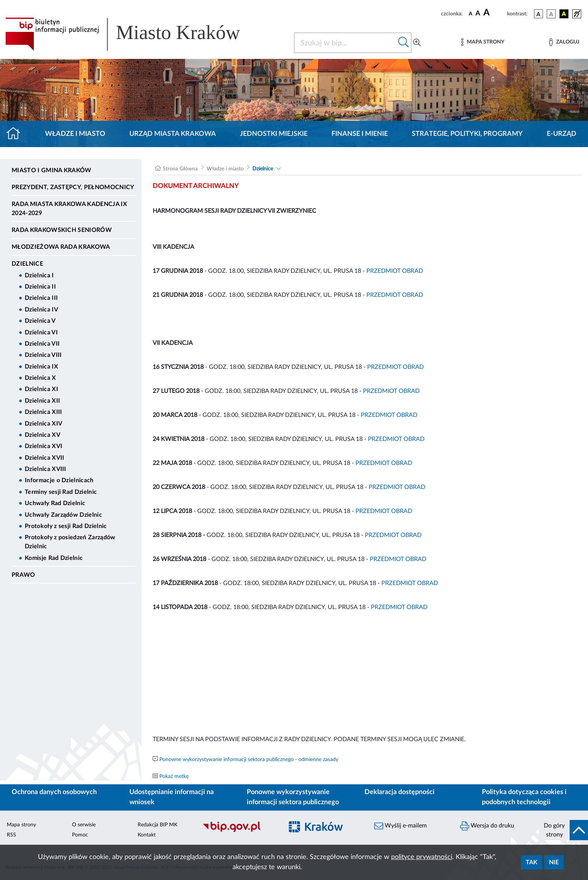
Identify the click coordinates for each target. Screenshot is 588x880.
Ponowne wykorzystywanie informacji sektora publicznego (293, 797)
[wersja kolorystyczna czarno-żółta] (564, 14)
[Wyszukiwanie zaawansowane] (417, 43)
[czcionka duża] (494, 13)
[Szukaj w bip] (404, 43)
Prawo (23, 575)
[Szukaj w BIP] (345, 43)
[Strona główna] (16, 134)
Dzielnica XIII (43, 412)
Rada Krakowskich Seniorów (62, 230)
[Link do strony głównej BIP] (133, 34)
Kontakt (147, 835)
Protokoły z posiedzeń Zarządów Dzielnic (70, 542)
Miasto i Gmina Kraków (52, 170)
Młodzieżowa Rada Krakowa (61, 247)
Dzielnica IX (41, 367)
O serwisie (84, 825)
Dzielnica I (39, 275)
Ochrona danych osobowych (54, 792)
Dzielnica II (40, 287)
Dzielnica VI (41, 332)
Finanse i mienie (360, 134)
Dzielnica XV (43, 435)
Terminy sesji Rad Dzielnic (61, 492)
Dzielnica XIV (43, 424)
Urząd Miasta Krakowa (173, 134)
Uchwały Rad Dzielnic (55, 503)
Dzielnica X (40, 378)
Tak (532, 862)
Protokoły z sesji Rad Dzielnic (66, 526)
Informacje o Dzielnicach (59, 480)
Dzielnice (27, 264)
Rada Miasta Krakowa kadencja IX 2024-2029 (69, 209)
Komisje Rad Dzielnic (54, 558)
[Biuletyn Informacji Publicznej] (239, 831)
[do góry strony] (563, 830)
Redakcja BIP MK (157, 825)
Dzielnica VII (42, 344)
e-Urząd (562, 134)
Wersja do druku (487, 826)
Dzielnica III (41, 298)
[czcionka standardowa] (471, 14)
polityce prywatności (422, 857)
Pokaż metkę (174, 776)
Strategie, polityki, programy (467, 134)
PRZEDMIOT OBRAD (395, 271)
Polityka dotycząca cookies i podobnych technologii (524, 797)
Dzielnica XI (41, 389)
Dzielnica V (40, 321)
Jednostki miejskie (274, 134)
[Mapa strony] (483, 42)
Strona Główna (180, 169)
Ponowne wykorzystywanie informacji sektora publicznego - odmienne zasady (249, 760)
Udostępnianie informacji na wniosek (172, 797)
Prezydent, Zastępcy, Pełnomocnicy (73, 187)
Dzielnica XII (42, 401)
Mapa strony (21, 825)
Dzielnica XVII (44, 458)
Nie (554, 862)
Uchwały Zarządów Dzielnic (63, 515)
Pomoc (80, 835)
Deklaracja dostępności (400, 792)
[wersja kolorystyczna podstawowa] (538, 14)
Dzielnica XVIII (46, 469)
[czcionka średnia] (478, 14)
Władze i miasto (75, 134)
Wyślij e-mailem (400, 826)
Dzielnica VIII (43, 355)
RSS (11, 835)
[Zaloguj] (564, 42)
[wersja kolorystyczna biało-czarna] (551, 14)
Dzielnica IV (41, 310)
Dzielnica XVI (43, 446)
